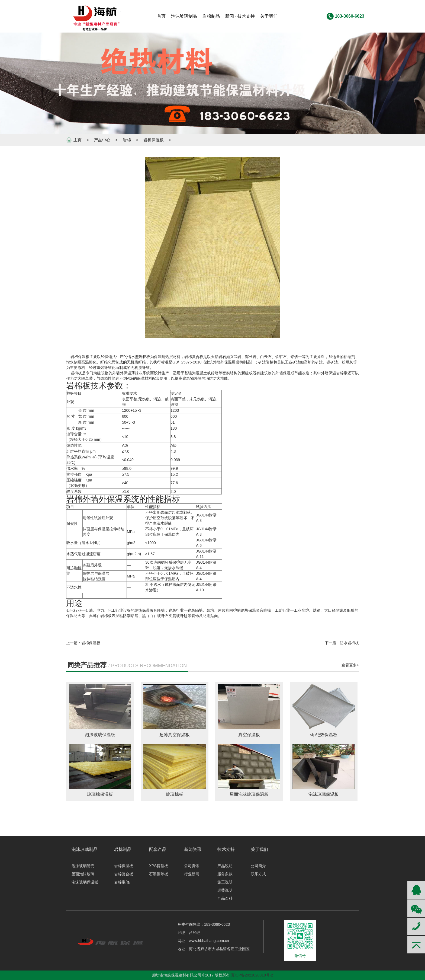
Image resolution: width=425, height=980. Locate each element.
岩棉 (127, 140)
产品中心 (102, 140)
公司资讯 (192, 866)
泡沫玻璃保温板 (85, 882)
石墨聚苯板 (159, 874)
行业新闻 (192, 874)
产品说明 (225, 866)
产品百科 (225, 898)
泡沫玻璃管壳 (83, 866)
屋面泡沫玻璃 (83, 874)
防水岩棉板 (349, 643)
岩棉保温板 (154, 140)
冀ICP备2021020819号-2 (252, 975)
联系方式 (258, 874)
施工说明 (225, 882)
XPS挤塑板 (159, 866)
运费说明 (225, 890)
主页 (78, 140)
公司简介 (258, 866)
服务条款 (225, 874)
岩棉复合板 (124, 874)
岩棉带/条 (122, 882)
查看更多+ (350, 665)
